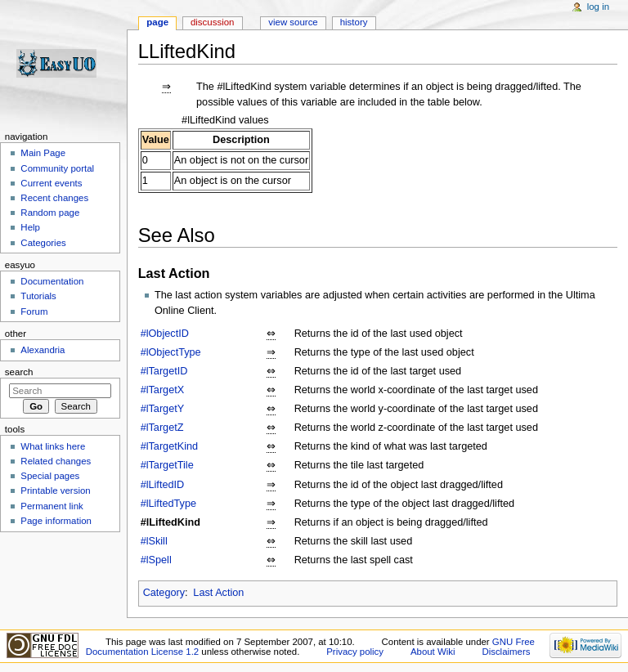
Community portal (57, 168)
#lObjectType (171, 352)
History (354, 22)
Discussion (212, 22)
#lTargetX (163, 390)
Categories (43, 243)
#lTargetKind (170, 446)
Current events (51, 183)
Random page (50, 213)
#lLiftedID (163, 485)
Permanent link (52, 506)
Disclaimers (506, 652)
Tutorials (38, 296)
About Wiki (433, 652)
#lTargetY (163, 409)
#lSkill (154, 541)
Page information (56, 521)
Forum (34, 311)
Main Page (43, 153)
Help (30, 227)
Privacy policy (355, 652)
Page (157, 22)
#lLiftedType (168, 504)
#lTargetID (164, 371)
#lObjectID (165, 334)
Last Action (218, 593)
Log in (598, 7)
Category (164, 593)
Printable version (55, 491)
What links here (53, 446)
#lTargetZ (162, 428)
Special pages (50, 476)
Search (19, 372)
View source (293, 22)
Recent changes (54, 198)
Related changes (56, 461)
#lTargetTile (167, 465)
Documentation (52, 281)
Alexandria (43, 350)
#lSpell (156, 560)
